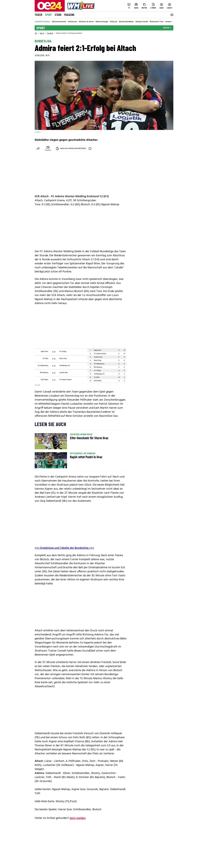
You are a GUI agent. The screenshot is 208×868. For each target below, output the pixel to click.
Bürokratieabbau (126, 22)
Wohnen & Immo (86, 22)
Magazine (69, 15)
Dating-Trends (142, 22)
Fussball (50, 33)
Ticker (38, 15)
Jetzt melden (78, 818)
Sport (48, 15)
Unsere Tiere (171, 22)
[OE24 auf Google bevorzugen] (90, 149)
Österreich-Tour (157, 22)
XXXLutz (114, 22)
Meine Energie (102, 22)
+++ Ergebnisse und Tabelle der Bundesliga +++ (64, 548)
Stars (58, 15)
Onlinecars (73, 22)
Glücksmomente (59, 22)
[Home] (36, 33)
